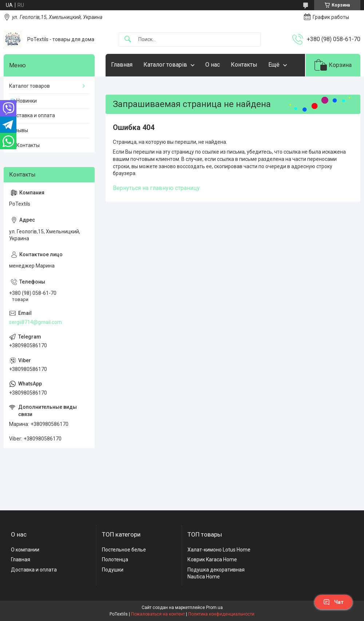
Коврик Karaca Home (212, 559)
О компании (25, 550)
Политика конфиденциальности (221, 614)
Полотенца (115, 559)
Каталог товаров (29, 86)
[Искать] (128, 39)
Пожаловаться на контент (158, 614)
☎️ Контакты (24, 145)
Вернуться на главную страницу (156, 188)
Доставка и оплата (32, 115)
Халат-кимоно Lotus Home (219, 550)
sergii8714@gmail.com (35, 322)
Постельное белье (124, 550)
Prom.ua (214, 608)
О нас (213, 65)
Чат (333, 602)
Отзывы (19, 130)
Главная (122, 65)
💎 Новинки (23, 101)
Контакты (244, 65)
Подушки (113, 570)
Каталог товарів (165, 65)
